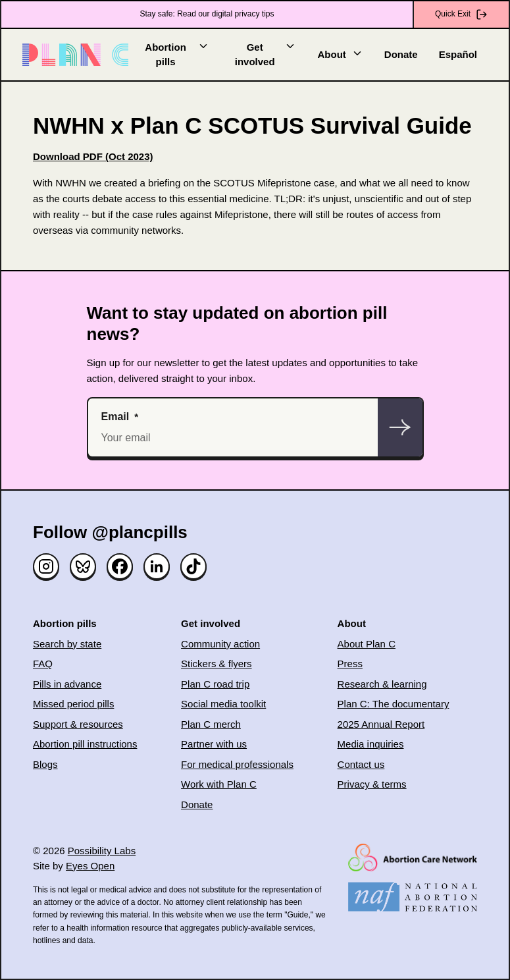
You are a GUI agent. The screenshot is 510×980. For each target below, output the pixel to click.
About (340, 54)
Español (458, 54)
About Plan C (367, 644)
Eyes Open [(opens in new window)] (90, 866)
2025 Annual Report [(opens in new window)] (381, 724)
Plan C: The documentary (394, 704)
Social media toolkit (223, 704)
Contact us (361, 764)
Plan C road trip (215, 684)
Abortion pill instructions (85, 744)
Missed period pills (73, 704)
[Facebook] (120, 566)
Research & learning (382, 684)
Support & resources (78, 724)
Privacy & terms (372, 784)
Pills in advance (67, 684)
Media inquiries (371, 744)
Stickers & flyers (217, 664)
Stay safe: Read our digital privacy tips (207, 14)
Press (350, 664)
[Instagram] (46, 566)
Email (115, 417)
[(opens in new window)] (93, 156)
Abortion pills (177, 54)
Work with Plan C (219, 784)
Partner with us (214, 744)
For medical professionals (237, 764)
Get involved (266, 54)
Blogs (45, 764)
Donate (401, 54)
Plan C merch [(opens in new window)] (211, 724)
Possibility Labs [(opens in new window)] (102, 851)
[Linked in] (157, 566)
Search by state (67, 644)
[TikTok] (193, 566)
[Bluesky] (83, 566)
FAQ (43, 664)
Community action (220, 644)
